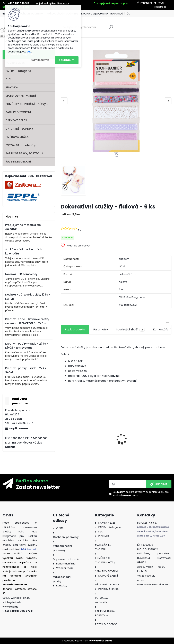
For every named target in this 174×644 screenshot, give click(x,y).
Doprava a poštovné (94, 14)
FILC (8, 79)
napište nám (19, 428)
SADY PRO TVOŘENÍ (18, 112)
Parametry (101, 329)
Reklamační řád (120, 14)
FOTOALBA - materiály (21, 145)
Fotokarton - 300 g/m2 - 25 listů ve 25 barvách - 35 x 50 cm (116, 437)
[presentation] (64, 101)
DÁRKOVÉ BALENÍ (16, 120)
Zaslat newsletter (38, 487)
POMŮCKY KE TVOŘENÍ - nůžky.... (27, 104)
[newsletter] (159, 484)
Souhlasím (67, 60)
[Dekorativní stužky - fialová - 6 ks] (116, 101)
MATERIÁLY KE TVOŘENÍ (21, 96)
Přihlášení (146, 3)
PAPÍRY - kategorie (18, 71)
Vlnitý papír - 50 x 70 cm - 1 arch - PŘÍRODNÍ (153, 433)
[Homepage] (4, 14)
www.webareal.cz (101, 641)
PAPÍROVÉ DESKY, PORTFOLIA (24, 153)
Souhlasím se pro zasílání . (141, 494)
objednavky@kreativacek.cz (53, 3)
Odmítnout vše (40, 60)
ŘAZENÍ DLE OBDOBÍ (18, 162)
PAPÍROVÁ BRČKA (17, 137)
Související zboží (130, 330)
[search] (111, 28)
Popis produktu (75, 329)
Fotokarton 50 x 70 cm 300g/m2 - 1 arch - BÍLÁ (78, 436)
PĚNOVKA (12, 87)
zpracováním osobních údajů (147, 492)
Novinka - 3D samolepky (21, 274)
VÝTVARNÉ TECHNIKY (19, 129)
